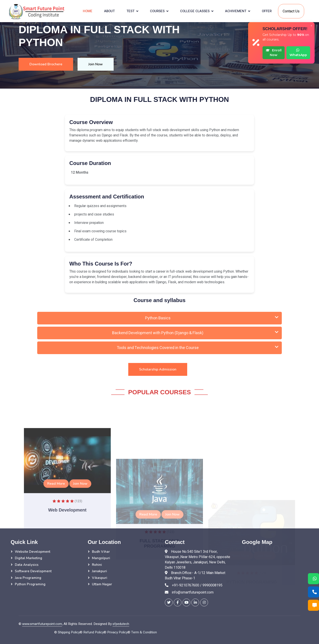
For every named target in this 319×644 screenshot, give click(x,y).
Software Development (33, 571)
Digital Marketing (28, 558)
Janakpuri (99, 571)
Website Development (33, 552)
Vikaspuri (100, 578)
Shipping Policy (69, 632)
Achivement (236, 11)
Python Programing (30, 584)
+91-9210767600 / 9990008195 (197, 585)
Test (130, 11)
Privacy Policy (117, 632)
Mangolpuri (101, 558)
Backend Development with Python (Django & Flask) (195, 333)
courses (157, 11)
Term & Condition (144, 632)
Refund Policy (93, 632)
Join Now (96, 64)
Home (88, 11)
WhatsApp (298, 53)
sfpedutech (121, 624)
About (109, 11)
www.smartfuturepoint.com (42, 624)
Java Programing (28, 578)
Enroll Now (274, 53)
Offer (267, 11)
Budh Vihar (101, 552)
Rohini (97, 565)
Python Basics (212, 318)
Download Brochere (46, 64)
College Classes (195, 11)
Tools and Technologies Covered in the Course (198, 348)
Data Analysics (27, 565)
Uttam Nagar (102, 584)
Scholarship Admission (158, 369)
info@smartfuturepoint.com (193, 592)
